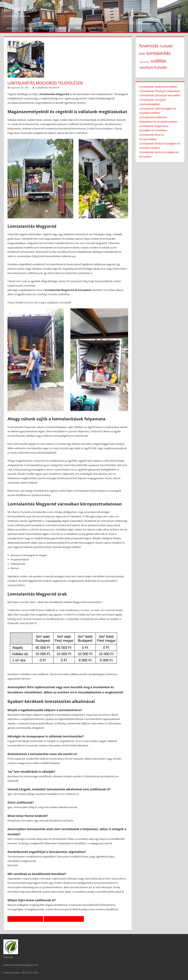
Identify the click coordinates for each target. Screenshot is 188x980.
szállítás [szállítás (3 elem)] (159, 61)
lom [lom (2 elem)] (142, 54)
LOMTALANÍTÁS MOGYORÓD (25, 919)
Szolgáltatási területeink (38, 28)
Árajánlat (77, 28)
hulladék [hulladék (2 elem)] (166, 46)
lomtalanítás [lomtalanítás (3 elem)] (158, 53)
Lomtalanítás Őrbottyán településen (160, 91)
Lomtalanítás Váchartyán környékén (160, 95)
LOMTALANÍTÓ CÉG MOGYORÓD (64, 919)
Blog (62, 28)
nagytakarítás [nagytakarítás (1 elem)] (144, 62)
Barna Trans (20, 9)
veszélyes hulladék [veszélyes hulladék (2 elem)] (153, 67)
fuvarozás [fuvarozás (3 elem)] (149, 46)
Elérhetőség (96, 28)
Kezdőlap (12, 28)
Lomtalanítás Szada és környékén (158, 87)
